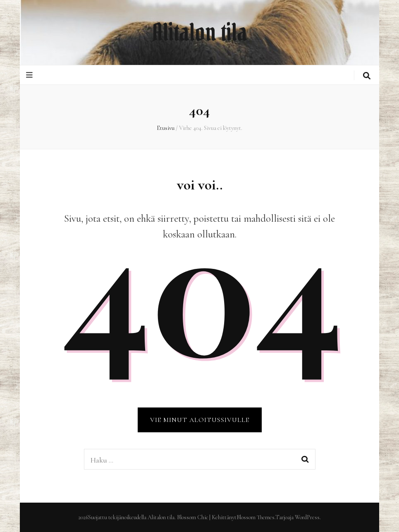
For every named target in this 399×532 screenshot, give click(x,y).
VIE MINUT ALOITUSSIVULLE (200, 420)
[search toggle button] (367, 76)
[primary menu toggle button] (30, 75)
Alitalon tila (200, 32)
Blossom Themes (256, 517)
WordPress (307, 517)
